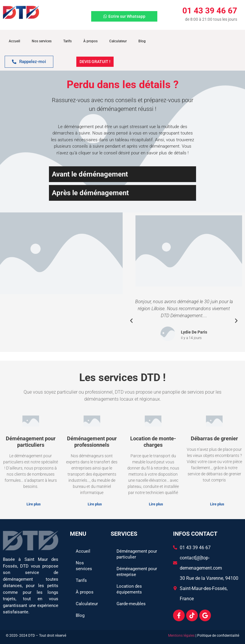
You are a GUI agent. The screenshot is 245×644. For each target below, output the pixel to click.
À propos (90, 41)
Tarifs (67, 41)
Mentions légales (181, 636)
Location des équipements (129, 589)
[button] (131, 321)
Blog (142, 41)
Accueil (14, 41)
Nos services (42, 41)
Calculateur (118, 41)
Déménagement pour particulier (137, 554)
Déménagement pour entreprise (137, 572)
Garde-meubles (131, 604)
